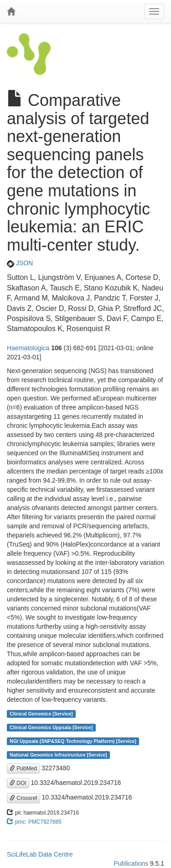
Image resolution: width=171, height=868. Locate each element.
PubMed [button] (23, 768)
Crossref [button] (23, 798)
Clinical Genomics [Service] (41, 714)
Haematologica (28, 348)
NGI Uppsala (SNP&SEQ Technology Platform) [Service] (73, 741)
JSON (20, 263)
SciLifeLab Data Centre (40, 854)
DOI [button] (18, 783)
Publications (131, 863)
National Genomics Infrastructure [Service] (58, 755)
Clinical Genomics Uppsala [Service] (51, 727)
